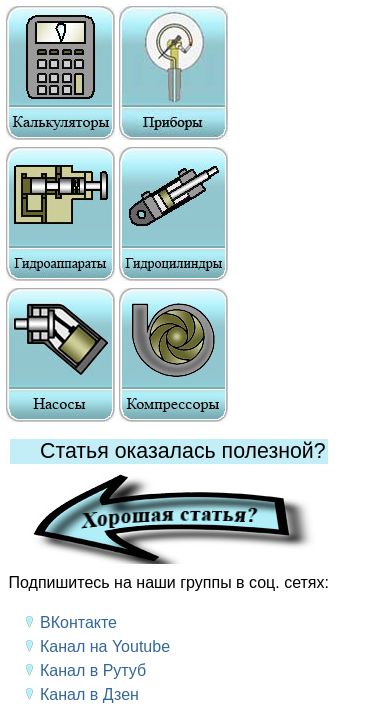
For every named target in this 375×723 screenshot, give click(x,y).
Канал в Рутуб (93, 670)
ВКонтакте (78, 622)
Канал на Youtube (105, 646)
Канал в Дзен (89, 694)
